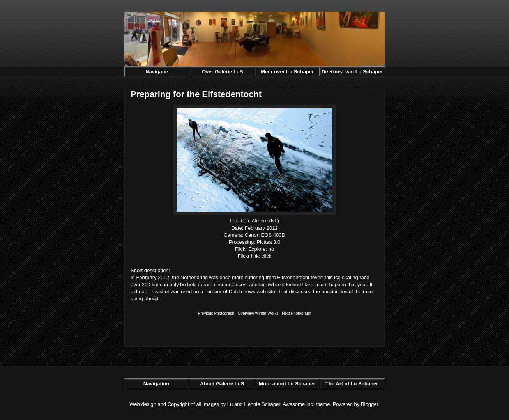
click (266, 256)
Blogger (369, 404)
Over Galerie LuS (223, 72)
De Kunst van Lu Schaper (352, 72)
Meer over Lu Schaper (287, 72)
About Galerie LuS (222, 384)
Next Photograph (296, 313)
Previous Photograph (216, 313)
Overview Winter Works (258, 313)
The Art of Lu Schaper (352, 384)
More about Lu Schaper (287, 384)
